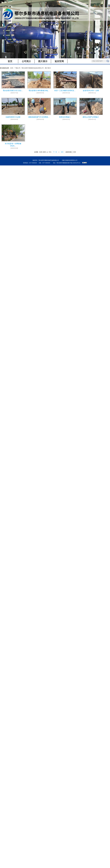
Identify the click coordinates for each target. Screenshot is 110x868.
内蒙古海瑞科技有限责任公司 (70, 160)
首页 (10, 61)
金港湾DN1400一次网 (91, 91)
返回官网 (59, 61)
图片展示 (43, 61)
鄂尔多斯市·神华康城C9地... (39, 91)
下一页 (55, 152)
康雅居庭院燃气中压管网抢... (39, 117)
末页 (62, 152)
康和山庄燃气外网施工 (91, 117)
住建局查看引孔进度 (13, 117)
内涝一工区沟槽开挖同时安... (65, 91)
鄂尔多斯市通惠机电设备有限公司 (33, 68)
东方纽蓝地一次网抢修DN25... (13, 145)
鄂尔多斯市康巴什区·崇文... (13, 91)
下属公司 (17, 68)
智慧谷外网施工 (65, 117)
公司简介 (26, 61)
